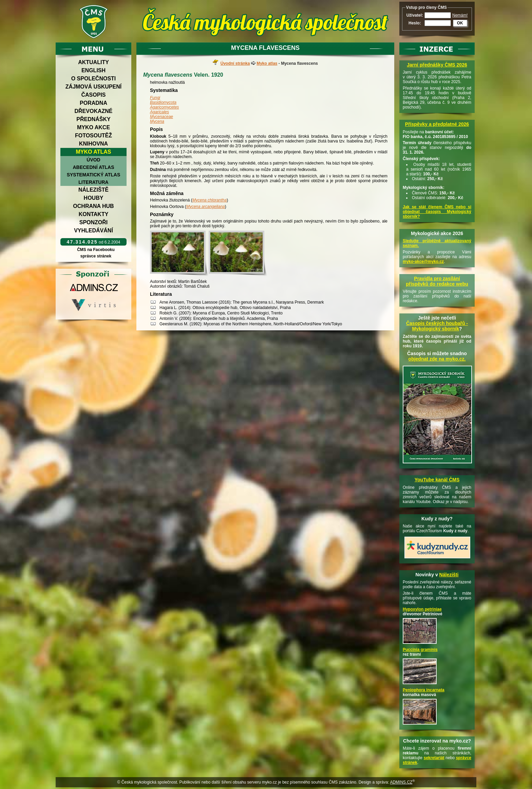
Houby (94, 198)
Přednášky (93, 119)
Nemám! (460, 15)
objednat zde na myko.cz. (437, 359)
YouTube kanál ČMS (437, 480)
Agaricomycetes (164, 107)
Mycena (157, 121)
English (93, 70)
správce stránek (96, 256)
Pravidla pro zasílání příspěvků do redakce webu (437, 281)
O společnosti (94, 79)
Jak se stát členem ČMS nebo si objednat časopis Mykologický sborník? (437, 212)
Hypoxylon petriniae (422, 609)
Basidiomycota (163, 102)
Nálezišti (449, 575)
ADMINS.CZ (401, 782)
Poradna (93, 103)
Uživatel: (415, 15)
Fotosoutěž (93, 136)
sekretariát (434, 758)
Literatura (93, 182)
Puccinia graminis (420, 650)
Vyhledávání (93, 230)
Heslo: (415, 23)
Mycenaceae (161, 117)
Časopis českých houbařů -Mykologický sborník (437, 326)
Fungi (155, 98)
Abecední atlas (93, 167)
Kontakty (94, 214)
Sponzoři (94, 222)
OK (460, 23)
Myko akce (93, 127)
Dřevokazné (93, 111)
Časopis (93, 95)
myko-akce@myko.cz (423, 262)
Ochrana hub (93, 206)
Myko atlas (94, 152)
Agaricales (159, 112)
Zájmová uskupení (93, 87)
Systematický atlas (94, 175)
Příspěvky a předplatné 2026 (437, 124)
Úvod (93, 160)
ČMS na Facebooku (96, 250)
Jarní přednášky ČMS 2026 (437, 65)
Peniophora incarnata (424, 690)
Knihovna (93, 144)
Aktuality (93, 62)
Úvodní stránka (235, 63)
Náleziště (93, 190)
